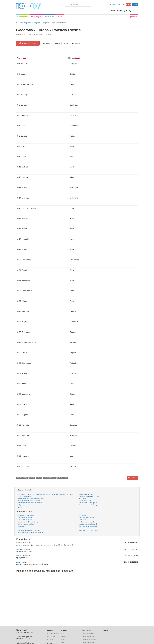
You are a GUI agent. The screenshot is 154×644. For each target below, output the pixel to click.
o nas (63, 634)
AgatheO (49, 34)
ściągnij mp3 (47, 43)
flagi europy (82, 516)
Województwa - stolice (26, 505)
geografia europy (61, 478)
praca (63, 639)
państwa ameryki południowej (28, 522)
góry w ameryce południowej (88, 526)
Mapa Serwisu (87, 630)
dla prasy (50, 639)
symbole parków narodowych (88, 522)
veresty (19, 562)
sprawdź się (76, 43)
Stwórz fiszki (132, 478)
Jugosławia (82, 498)
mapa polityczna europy (87, 518)
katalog (59, 17)
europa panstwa (49, 478)
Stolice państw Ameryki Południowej (30, 503)
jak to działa (50, 17)
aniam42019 (20, 549)
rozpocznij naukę (28, 43)
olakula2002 (20, 556)
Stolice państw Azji (85, 501)
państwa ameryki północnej (88, 524)
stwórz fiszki (24, 17)
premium (134, 17)
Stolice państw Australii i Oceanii (29, 501)
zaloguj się (121, 4)
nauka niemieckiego (89, 636)
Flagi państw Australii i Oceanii (89, 496)
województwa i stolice (25, 518)
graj (66, 43)
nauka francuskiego (88, 642)
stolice (20, 507)
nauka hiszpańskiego (89, 639)
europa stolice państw (86, 494)
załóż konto (113, 4)
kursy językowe (37, 17)
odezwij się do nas (53, 634)
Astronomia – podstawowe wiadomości (31, 498)
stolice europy (21, 478)
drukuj (58, 43)
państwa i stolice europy (26, 516)
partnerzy (64, 636)
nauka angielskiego (88, 634)
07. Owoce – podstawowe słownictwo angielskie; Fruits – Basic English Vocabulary (46, 494)
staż (63, 642)
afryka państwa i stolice (26, 524)
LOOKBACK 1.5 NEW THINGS (89, 530)
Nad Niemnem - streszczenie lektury (30, 530)
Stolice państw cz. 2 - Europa (88, 505)
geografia (31, 478)
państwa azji (83, 520)
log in (128, 4)
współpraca (51, 636)
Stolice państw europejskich (88, 503)
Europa (39, 478)
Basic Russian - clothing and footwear (31, 533)
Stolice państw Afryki (25, 496)
